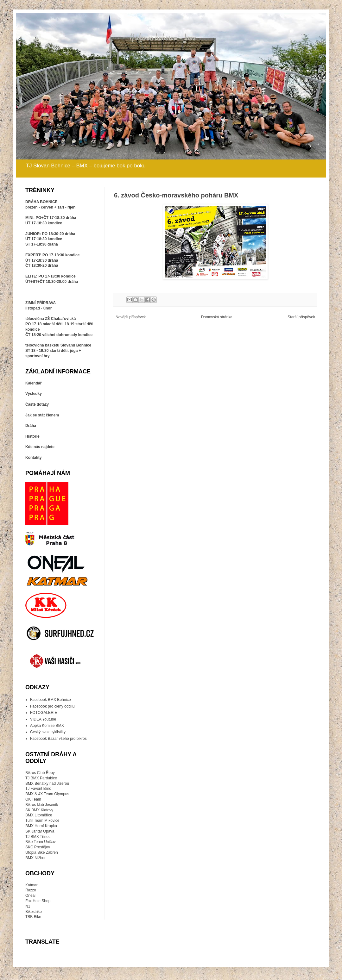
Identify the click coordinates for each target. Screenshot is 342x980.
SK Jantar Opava (40, 831)
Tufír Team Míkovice (42, 821)
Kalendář (33, 383)
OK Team (33, 799)
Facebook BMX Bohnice (51, 700)
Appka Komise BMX (47, 726)
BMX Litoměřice (39, 815)
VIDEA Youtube (43, 719)
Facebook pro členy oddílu (52, 706)
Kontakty (33, 458)
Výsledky (34, 394)
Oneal (30, 896)
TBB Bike (33, 917)
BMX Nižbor (35, 858)
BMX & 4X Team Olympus (47, 794)
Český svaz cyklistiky (48, 732)
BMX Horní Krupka (41, 826)
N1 (28, 906)
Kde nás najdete (40, 447)
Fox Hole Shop (38, 901)
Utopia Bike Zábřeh (42, 852)
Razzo (31, 890)
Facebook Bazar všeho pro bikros (58, 739)
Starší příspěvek (301, 317)
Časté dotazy (37, 404)
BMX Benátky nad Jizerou (47, 783)
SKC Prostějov (38, 847)
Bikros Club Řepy (40, 773)
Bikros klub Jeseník (42, 805)
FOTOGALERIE (44, 713)
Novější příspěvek (131, 317)
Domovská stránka (217, 317)
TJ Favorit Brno (38, 789)
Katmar (32, 885)
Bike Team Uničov (41, 842)
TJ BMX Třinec (38, 837)
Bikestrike (34, 912)
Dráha (31, 426)
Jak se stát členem (42, 415)
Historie (32, 436)
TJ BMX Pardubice (41, 778)
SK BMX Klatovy (39, 810)
